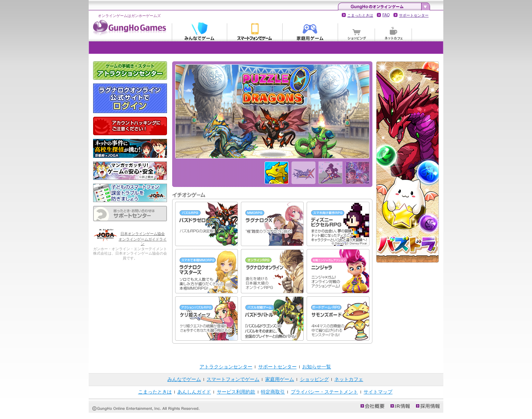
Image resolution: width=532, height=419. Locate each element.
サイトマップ (378, 392)
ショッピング (357, 31)
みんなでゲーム (199, 31)
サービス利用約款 (236, 392)
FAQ (386, 15)
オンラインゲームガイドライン (143, 241)
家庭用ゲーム (310, 31)
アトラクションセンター (226, 367)
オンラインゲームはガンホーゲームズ (129, 16)
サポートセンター (414, 15)
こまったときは (360, 15)
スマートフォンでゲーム (255, 31)
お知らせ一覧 (317, 367)
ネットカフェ (393, 31)
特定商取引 (273, 392)
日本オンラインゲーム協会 (143, 234)
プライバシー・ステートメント (324, 392)
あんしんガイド (194, 392)
